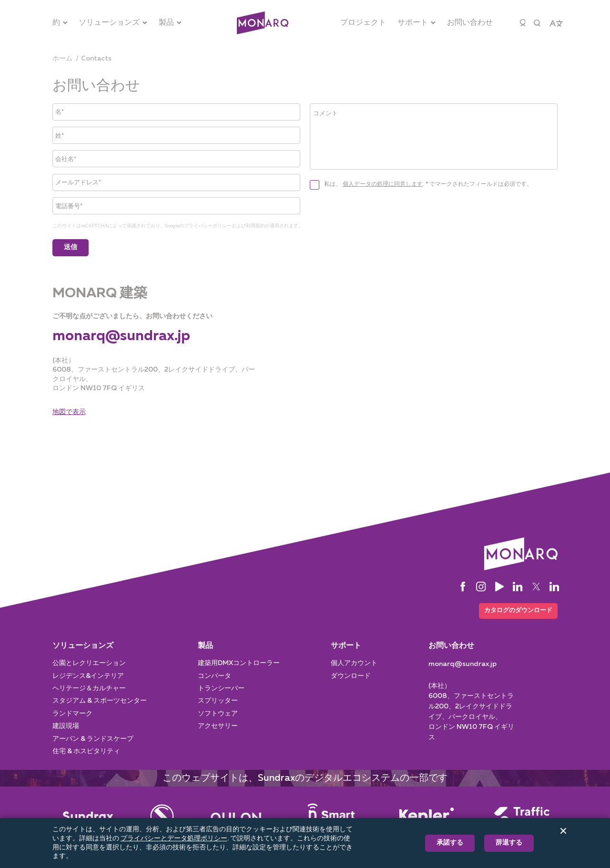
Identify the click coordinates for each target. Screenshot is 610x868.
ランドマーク (72, 712)
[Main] (88, 814)
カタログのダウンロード (515, 608)
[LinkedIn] (518, 584)
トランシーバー (221, 686)
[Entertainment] (162, 814)
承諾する (450, 843)
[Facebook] (463, 584)
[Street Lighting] (236, 814)
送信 (71, 244)
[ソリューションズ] (113, 23)
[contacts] (96, 59)
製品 (205, 644)
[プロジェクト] (363, 23)
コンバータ (214, 674)
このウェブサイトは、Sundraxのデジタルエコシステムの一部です (305, 776)
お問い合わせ (451, 644)
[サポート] (417, 23)
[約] (60, 23)
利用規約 (255, 223)
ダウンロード (351, 674)
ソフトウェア (218, 712)
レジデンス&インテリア (88, 674)
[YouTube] (499, 584)
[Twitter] (536, 584)
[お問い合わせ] (470, 23)
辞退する (509, 843)
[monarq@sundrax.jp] (121, 333)
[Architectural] (263, 23)
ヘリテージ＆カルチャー (89, 686)
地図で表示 (69, 409)
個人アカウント (354, 661)
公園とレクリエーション (89, 661)
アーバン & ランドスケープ (93, 737)
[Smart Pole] (331, 814)
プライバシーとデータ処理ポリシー (174, 838)
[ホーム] (62, 59)
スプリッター (218, 699)
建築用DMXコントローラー (239, 661)
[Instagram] (481, 584)
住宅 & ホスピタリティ (86, 749)
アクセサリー (218, 724)
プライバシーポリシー (208, 223)
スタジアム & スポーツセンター (100, 699)
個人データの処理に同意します (383, 202)
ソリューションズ (83, 644)
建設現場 (66, 724)
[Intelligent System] (427, 814)
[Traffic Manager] (522, 814)
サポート (346, 644)
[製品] (170, 23)
